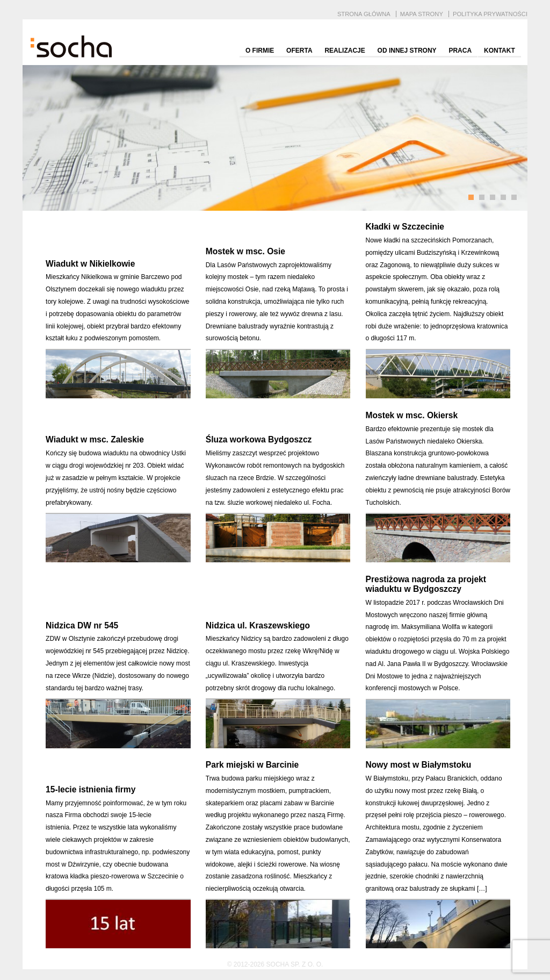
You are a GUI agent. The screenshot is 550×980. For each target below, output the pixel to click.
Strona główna (364, 14)
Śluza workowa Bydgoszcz (259, 439)
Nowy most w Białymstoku (419, 765)
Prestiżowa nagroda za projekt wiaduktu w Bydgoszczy (426, 584)
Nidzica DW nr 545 (82, 625)
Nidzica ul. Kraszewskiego (258, 625)
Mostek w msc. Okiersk (412, 415)
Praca (460, 51)
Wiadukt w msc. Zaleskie (95, 439)
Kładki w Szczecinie (405, 227)
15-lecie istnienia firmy (91, 789)
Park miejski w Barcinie (252, 765)
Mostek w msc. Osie (245, 251)
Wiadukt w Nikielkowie (90, 264)
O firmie (260, 51)
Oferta (299, 51)
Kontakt (500, 51)
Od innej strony (407, 51)
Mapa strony (422, 14)
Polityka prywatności (490, 14)
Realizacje (345, 51)
